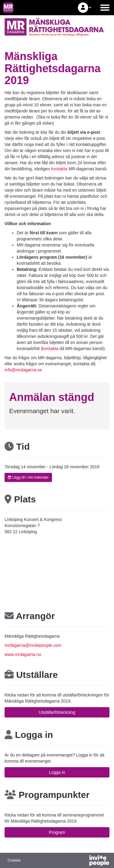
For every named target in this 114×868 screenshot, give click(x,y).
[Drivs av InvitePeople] (83, 861)
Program (57, 832)
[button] (85, 8)
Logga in (57, 772)
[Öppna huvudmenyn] (105, 8)
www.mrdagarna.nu (23, 654)
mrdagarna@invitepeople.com (33, 645)
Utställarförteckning (57, 712)
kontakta (59, 169)
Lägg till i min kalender (28, 477)
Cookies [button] (14, 860)
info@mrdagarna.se (23, 370)
